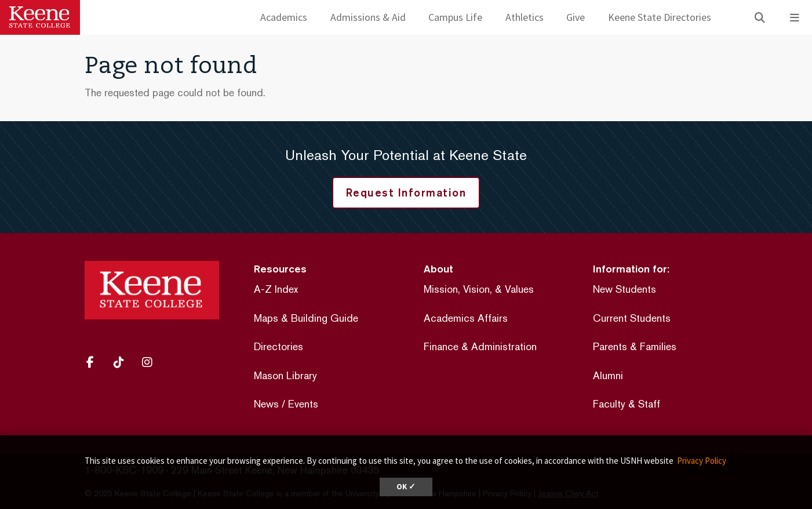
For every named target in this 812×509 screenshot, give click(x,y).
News (266, 404)
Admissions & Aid (368, 17)
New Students (625, 289)
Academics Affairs (466, 318)
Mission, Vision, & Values (479, 289)
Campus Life (455, 17)
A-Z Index (276, 289)
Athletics (525, 17)
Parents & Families (635, 346)
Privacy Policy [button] (702, 461)
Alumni (608, 375)
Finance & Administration (480, 346)
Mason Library (285, 375)
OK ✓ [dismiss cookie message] (406, 487)
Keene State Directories (660, 17)
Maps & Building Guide (306, 318)
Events (303, 404)
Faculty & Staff (627, 404)
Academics (284, 17)
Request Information (406, 192)
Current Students (632, 318)
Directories (278, 346)
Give (576, 17)
